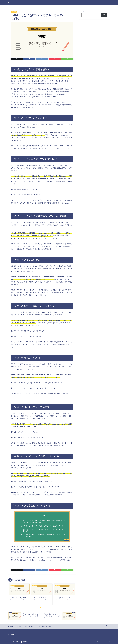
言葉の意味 (14, 12)
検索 (83, 12)
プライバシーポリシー (15, 642)
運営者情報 (11, 635)
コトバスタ (13, 3)
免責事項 (25, 642)
